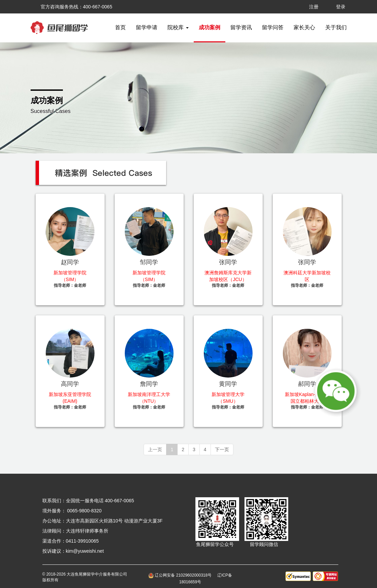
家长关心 (304, 27)
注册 (314, 7)
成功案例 (210, 27)
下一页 (222, 449)
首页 (120, 27)
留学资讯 (241, 27)
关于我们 (336, 27)
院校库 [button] (178, 27)
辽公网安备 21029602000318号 (181, 575)
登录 (341, 7)
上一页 (155, 449)
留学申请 (147, 27)
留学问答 (273, 27)
